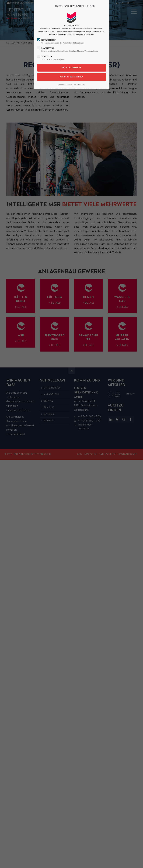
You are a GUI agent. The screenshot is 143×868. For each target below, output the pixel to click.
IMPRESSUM (79, 85)
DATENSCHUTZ (65, 85)
